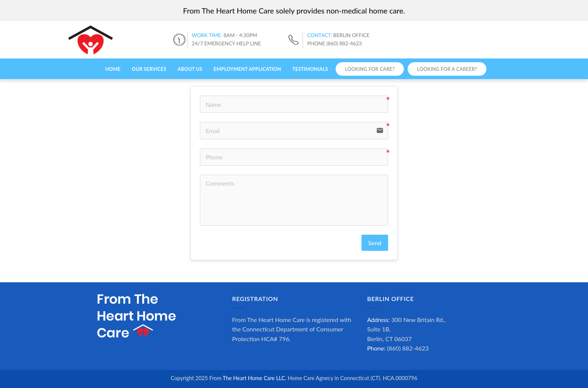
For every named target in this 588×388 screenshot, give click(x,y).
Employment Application (247, 69)
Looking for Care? (370, 69)
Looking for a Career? (447, 69)
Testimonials (310, 69)
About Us (190, 69)
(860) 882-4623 (408, 348)
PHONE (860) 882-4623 (334, 43)
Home (113, 69)
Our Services (149, 69)
